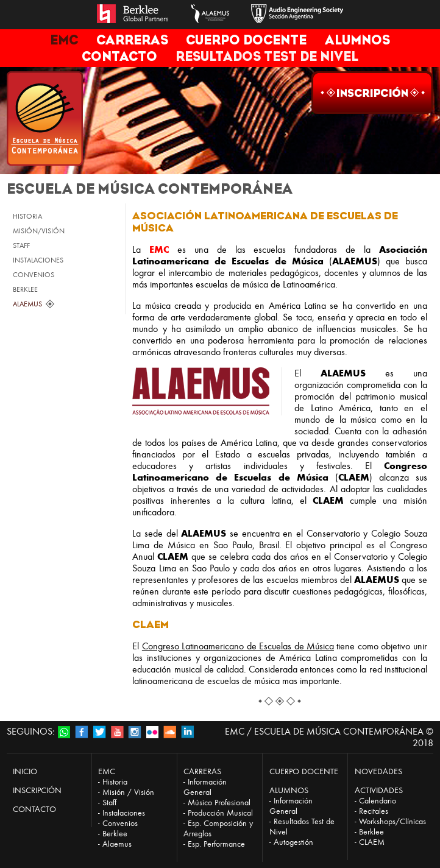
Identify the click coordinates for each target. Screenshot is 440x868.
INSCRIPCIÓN (37, 790)
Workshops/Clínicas (392, 821)
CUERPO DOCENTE (246, 40)
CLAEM (372, 842)
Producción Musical (220, 813)
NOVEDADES (378, 771)
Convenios (120, 823)
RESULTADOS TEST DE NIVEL (267, 56)
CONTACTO (119, 56)
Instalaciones (124, 813)
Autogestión (293, 842)
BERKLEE (25, 289)
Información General (205, 787)
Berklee (115, 834)
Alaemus (117, 844)
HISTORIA (27, 216)
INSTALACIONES (38, 260)
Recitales (374, 811)
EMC (64, 40)
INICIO (25, 771)
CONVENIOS (34, 275)
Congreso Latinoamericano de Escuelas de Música (238, 646)
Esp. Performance (216, 844)
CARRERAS (132, 40)
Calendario (378, 801)
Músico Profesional (219, 803)
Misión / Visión (128, 792)
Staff (109, 803)
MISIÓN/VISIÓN (39, 231)
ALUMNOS (357, 40)
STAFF (21, 245)
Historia (115, 782)
